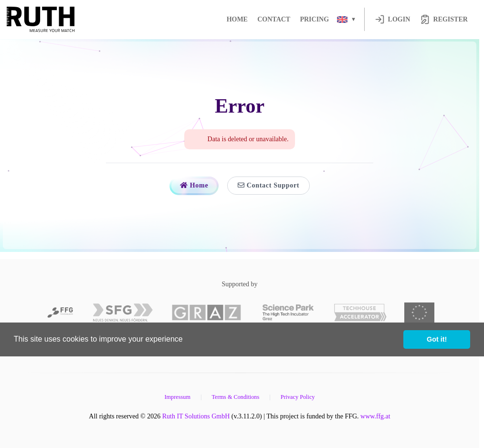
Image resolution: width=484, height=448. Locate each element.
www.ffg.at (375, 416)
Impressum (177, 397)
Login (393, 19)
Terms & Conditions (235, 397)
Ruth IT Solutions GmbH (196, 416)
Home (237, 19)
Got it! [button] (437, 339)
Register (444, 19)
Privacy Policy (298, 397)
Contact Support (268, 185)
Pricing (314, 19)
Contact (274, 19)
